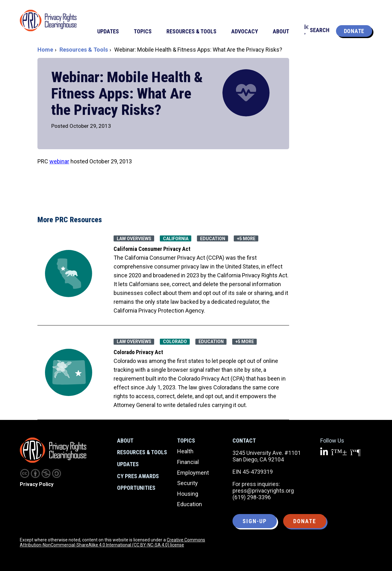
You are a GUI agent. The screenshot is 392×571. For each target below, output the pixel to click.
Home (45, 50)
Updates (128, 464)
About (125, 441)
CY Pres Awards (138, 476)
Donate (354, 31)
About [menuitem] (281, 31)
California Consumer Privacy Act (152, 249)
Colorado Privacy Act (138, 352)
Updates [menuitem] (108, 31)
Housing (188, 494)
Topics (186, 441)
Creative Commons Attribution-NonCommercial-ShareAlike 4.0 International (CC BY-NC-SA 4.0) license (112, 542)
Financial (188, 462)
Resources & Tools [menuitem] (191, 31)
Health (185, 451)
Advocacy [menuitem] (245, 31)
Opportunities (136, 488)
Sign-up (255, 521)
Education (190, 504)
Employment (193, 473)
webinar (59, 161)
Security (188, 483)
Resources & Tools (84, 50)
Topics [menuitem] (143, 31)
